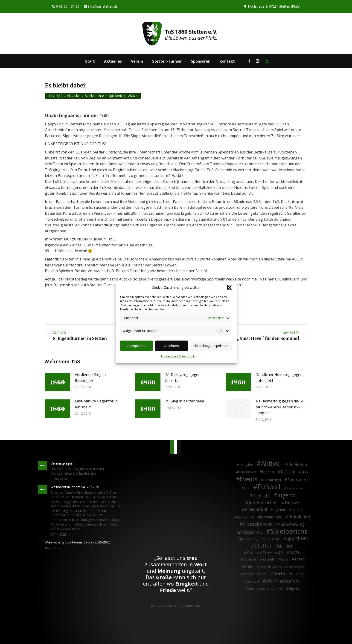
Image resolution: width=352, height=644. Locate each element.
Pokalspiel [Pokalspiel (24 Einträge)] (299, 517)
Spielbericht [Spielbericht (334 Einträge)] (289, 531)
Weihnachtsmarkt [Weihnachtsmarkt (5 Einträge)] (261, 588)
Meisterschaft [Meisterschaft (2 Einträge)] (245, 517)
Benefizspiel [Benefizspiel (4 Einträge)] (247, 472)
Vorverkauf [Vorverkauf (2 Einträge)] (252, 582)
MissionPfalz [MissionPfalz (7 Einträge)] (271, 517)
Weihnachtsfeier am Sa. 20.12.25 (75, 487)
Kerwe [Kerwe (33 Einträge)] (292, 502)
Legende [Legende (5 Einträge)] (279, 510)
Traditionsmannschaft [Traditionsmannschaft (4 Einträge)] (258, 559)
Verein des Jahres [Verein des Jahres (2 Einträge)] (270, 567)
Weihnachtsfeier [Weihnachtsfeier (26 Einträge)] (283, 581)
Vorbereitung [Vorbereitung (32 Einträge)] (288, 574)
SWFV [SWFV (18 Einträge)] (295, 553)
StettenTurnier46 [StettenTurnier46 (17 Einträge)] (265, 553)
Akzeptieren (136, 346)
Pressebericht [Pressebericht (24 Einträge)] (257, 524)
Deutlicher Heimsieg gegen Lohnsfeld (279, 378)
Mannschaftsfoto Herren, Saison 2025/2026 (78, 542)
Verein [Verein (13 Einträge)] (248, 566)
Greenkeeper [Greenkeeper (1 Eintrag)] (294, 488)
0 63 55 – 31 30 (65, 6)
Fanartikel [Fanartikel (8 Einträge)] (272, 480)
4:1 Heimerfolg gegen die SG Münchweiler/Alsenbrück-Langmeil (280, 407)
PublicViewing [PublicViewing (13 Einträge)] (291, 524)
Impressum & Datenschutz (178, 357)
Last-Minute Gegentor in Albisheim (96, 404)
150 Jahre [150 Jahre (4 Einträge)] (246, 465)
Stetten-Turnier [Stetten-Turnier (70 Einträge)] (274, 546)
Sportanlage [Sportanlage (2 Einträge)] (272, 539)
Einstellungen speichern (211, 346)
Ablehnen (171, 346)
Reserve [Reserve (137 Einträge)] (252, 532)
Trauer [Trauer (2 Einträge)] (284, 559)
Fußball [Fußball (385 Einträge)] (269, 487)
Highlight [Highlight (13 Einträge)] (261, 496)
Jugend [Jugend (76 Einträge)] (286, 495)
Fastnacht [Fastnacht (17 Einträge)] (298, 480)
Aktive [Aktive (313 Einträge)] (270, 463)
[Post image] (58, 382)
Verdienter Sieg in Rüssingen (90, 378)
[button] (230, 288)
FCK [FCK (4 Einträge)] (247, 488)
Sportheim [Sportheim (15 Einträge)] (297, 538)
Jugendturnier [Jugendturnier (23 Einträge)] (263, 502)
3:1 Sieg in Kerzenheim (185, 401)
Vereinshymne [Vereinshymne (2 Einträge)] (296, 567)
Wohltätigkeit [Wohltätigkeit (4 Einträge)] (289, 588)
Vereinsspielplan (63, 463)
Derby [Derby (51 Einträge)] (288, 471)
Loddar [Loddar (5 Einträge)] (297, 510)
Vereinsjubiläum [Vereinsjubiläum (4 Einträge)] (255, 574)
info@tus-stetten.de (101, 6)
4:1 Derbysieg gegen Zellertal (183, 378)
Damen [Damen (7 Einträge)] (268, 472)
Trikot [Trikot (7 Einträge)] (299, 559)
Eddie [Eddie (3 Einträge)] (304, 472)
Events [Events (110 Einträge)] (249, 479)
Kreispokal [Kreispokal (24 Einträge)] (256, 509)
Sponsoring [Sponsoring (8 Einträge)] (249, 539)
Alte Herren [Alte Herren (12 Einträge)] (297, 465)
